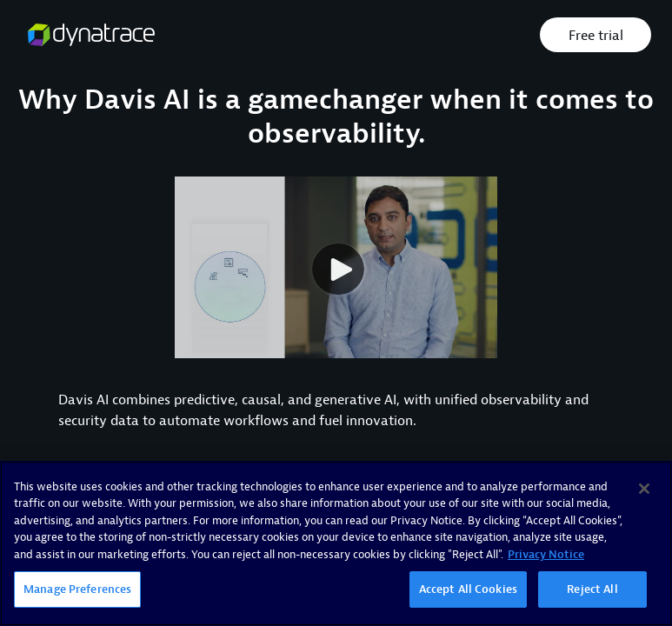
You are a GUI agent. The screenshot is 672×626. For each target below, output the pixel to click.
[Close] (644, 489)
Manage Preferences (77, 589)
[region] (336, 543)
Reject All (592, 589)
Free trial (596, 36)
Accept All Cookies (468, 589)
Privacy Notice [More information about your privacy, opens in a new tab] (546, 554)
